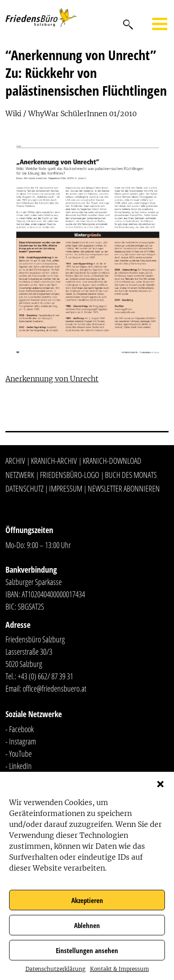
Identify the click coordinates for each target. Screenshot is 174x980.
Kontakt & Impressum (119, 969)
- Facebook (20, 729)
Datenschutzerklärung (55, 969)
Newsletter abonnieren (124, 488)
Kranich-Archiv (54, 461)
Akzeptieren (87, 900)
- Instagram (21, 741)
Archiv (15, 461)
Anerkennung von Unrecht (52, 379)
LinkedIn (20, 766)
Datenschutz (25, 488)
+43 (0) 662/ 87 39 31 (45, 676)
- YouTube (19, 754)
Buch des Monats (131, 475)
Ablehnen (87, 925)
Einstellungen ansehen (87, 950)
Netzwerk (20, 475)
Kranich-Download (112, 461)
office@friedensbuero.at (55, 688)
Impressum (66, 488)
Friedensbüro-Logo (70, 475)
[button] (160, 783)
